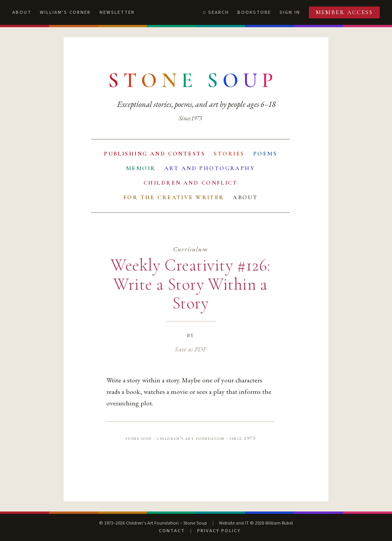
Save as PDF (190, 349)
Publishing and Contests (154, 154)
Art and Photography (210, 168)
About (22, 12)
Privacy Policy (219, 531)
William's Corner (65, 12)
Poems (265, 154)
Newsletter (117, 12)
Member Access (345, 12)
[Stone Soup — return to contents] (193, 80)
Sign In (290, 12)
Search (219, 12)
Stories (229, 154)
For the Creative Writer (174, 197)
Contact (172, 531)
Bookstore (254, 12)
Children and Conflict (190, 183)
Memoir (141, 168)
